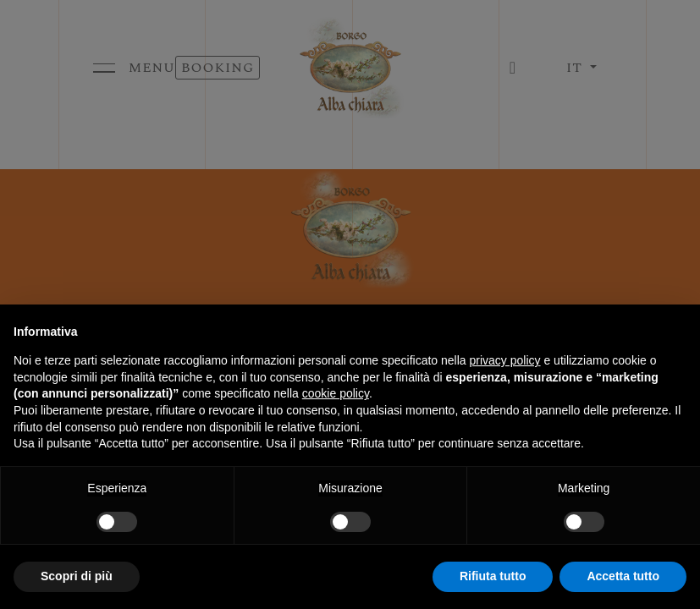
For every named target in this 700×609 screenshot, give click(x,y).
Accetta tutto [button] (623, 576)
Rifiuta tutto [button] (493, 576)
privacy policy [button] (505, 360)
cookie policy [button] (336, 393)
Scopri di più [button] (77, 576)
